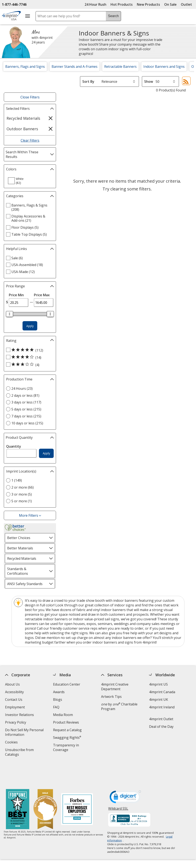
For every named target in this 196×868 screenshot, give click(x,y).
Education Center (67, 684)
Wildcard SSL (118, 788)
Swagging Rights (67, 738)
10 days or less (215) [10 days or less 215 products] (27, 423)
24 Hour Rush (95, 4)
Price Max (42, 295)
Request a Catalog (67, 730)
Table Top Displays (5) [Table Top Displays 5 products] (29, 234)
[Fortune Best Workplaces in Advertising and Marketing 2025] (18, 787)
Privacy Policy (16, 723)
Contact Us (14, 700)
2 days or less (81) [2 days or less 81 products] (25, 395)
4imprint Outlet (161, 719)
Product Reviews (66, 722)
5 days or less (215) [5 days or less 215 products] (26, 409)
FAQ (56, 707)
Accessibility (14, 692)
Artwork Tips (111, 697)
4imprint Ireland (162, 707)
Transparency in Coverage (67, 748)
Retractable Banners (120, 67)
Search (113, 16)
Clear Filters (30, 140)
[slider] (10, 314)
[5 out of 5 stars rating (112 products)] (29, 350)
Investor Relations (20, 715)
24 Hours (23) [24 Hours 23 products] (22, 388)
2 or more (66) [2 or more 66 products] (23, 487)
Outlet (187, 4)
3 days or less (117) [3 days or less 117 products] (26, 402)
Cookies (12, 743)
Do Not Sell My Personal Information (24, 733)
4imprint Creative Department (115, 687)
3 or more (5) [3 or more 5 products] (22, 494)
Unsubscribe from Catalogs (19, 753)
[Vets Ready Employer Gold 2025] (45, 787)
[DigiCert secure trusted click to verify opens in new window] (125, 776)
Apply (30, 326)
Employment (15, 707)
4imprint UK (159, 700)
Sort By (88, 82)
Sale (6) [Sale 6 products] (17, 258)
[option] (18, 181)
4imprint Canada (162, 692)
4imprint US (158, 684)
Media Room (63, 715)
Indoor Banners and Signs (164, 67)
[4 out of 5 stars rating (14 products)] (29, 357)
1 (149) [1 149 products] (17, 480)
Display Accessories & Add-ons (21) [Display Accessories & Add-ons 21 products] (28, 218)
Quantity (14, 446)
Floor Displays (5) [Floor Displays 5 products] (25, 227)
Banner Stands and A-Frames (75, 67)
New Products (148, 4)
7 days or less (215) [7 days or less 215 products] (26, 416)
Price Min (16, 295)
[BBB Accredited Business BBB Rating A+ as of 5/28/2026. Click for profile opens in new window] (129, 798)
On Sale (170, 4)
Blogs (58, 700)
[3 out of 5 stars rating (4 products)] (29, 365)
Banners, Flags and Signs (25, 67)
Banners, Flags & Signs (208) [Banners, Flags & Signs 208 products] (29, 207)
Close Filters (30, 97)
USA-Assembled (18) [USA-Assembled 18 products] (27, 265)
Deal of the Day (161, 727)
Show (149, 82)
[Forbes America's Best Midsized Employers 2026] (77, 787)
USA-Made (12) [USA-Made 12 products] (23, 272)
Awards (59, 692)
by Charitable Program (119, 706)
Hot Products (122, 4)
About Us (12, 684)
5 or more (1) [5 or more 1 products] (22, 501)
